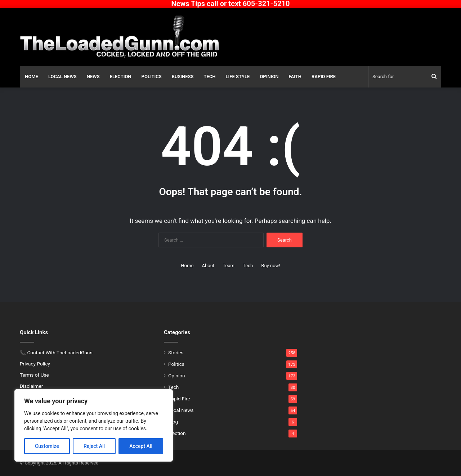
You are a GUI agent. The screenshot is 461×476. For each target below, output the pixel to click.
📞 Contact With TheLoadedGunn (56, 352)
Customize (47, 446)
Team (229, 266)
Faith (295, 77)
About (208, 266)
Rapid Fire (324, 77)
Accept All (141, 446)
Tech (210, 77)
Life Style (238, 77)
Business (183, 77)
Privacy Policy (35, 364)
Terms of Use (34, 375)
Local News (62, 77)
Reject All (94, 446)
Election (121, 77)
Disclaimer (31, 386)
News (93, 77)
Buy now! (270, 266)
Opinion (269, 77)
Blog (173, 422)
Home (32, 77)
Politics (152, 77)
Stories (176, 352)
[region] (94, 425)
